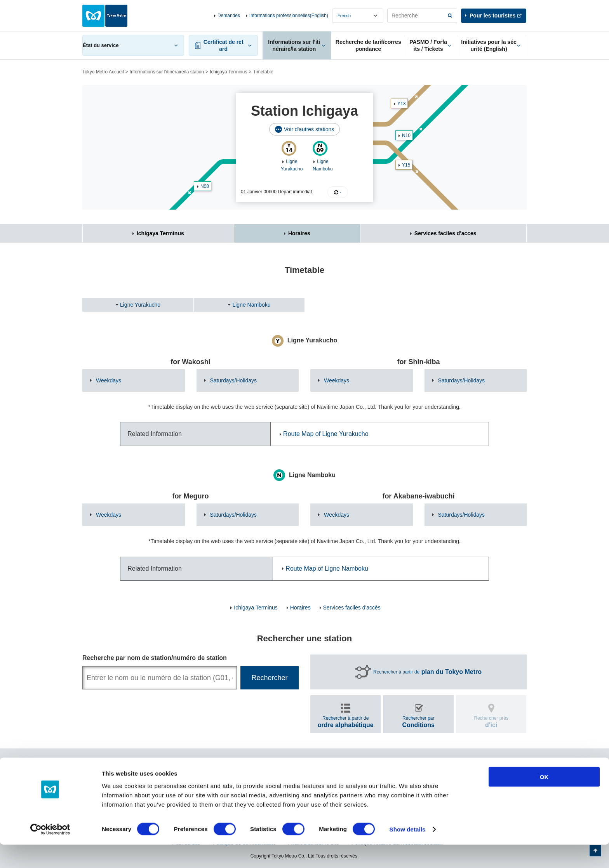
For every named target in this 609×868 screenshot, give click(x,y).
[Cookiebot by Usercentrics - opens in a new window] (50, 853)
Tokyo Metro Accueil (103, 72)
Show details (408, 853)
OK (544, 800)
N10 (406, 135)
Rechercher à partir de (427, 672)
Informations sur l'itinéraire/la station (167, 72)
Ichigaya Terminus (228, 72)
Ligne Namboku (251, 305)
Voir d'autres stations (309, 129)
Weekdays (109, 380)
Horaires (299, 233)
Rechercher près (491, 722)
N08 (205, 186)
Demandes (229, 16)
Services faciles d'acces (445, 233)
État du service (101, 45)
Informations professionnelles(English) (289, 16)
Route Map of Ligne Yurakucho (326, 434)
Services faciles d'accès (352, 608)
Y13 (401, 104)
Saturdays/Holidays (234, 380)
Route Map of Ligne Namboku (327, 569)
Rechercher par (418, 722)
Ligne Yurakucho (140, 305)
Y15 (406, 165)
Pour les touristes (492, 16)
